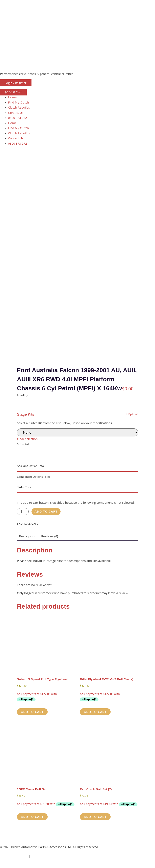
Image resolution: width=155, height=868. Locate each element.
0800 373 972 (18, 118)
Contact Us (16, 113)
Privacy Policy (41, 856)
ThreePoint (52, 865)
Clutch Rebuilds (19, 107)
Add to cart (46, 511)
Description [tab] (28, 536)
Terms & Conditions (14, 856)
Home (12, 97)
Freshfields (25, 865)
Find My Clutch (18, 102)
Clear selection (27, 439)
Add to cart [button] (32, 712)
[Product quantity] (23, 512)
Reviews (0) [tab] (50, 536)
